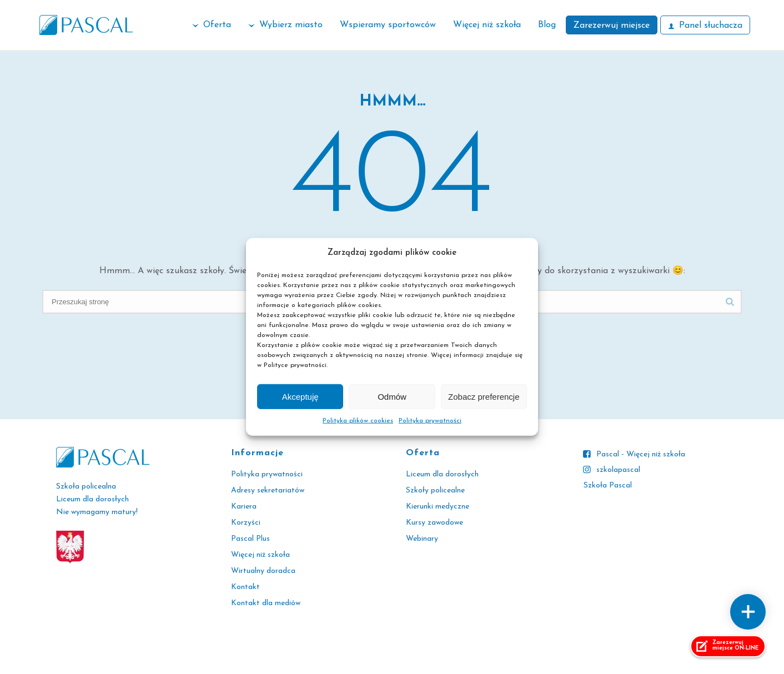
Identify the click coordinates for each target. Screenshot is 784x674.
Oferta (212, 25)
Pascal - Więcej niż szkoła (641, 454)
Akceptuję (300, 397)
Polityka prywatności (430, 421)
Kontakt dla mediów (266, 603)
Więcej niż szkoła (487, 25)
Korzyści (246, 523)
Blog (547, 25)
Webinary (422, 539)
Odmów (392, 397)
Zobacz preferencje (484, 397)
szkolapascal (618, 470)
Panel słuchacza (705, 26)
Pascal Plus (250, 539)
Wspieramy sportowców (388, 25)
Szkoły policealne (435, 491)
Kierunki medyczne (438, 507)
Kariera (244, 507)
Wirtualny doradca (263, 571)
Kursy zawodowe (434, 523)
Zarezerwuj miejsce (612, 26)
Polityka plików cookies (358, 421)
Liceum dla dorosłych (442, 474)
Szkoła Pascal (608, 486)
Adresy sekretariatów (268, 491)
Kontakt (245, 587)
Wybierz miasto (285, 25)
